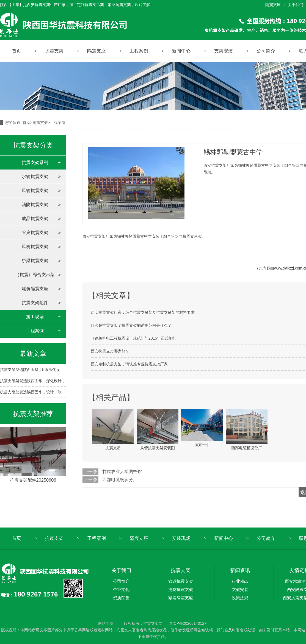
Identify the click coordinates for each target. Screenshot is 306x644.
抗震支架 (54, 51)
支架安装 (224, 51)
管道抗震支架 (181, 581)
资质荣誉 (121, 598)
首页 (16, 51)
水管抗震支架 (35, 177)
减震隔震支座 (181, 598)
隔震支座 (273, 5)
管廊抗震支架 (35, 233)
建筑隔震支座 (35, 289)
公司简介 (266, 51)
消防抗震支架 (35, 205)
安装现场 (181, 538)
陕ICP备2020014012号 (188, 623)
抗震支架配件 (35, 303)
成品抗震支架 (35, 219)
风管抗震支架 (35, 191)
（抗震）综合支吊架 (35, 275)
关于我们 (296, 5)
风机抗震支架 (35, 247)
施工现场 (35, 317)
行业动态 (240, 581)
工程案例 (139, 51)
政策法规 (240, 598)
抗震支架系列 (35, 163)
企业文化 (121, 589)
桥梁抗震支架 (35, 261)
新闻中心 (181, 51)
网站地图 (106, 623)
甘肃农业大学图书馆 (122, 472)
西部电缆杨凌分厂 (120, 480)
